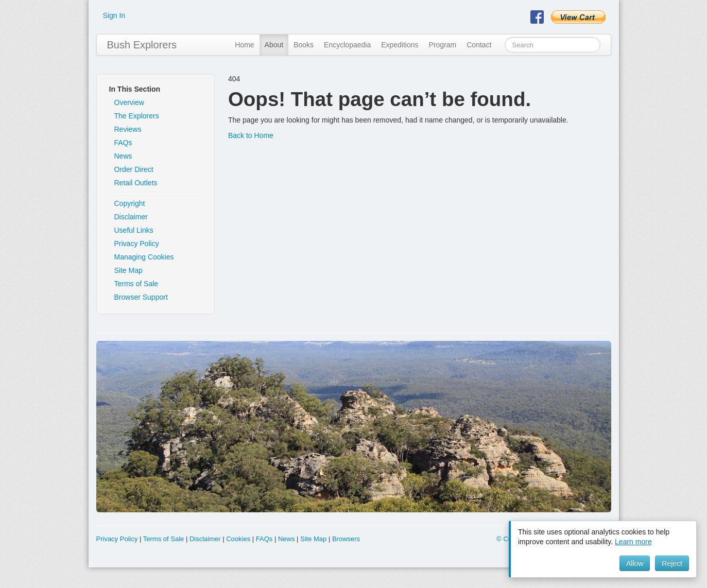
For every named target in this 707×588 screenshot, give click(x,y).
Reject (672, 563)
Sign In (114, 15)
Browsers (346, 539)
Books (304, 45)
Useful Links (134, 230)
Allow (635, 563)
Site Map (128, 270)
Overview (129, 102)
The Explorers (137, 116)
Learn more (633, 542)
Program (443, 45)
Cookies (238, 539)
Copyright (130, 203)
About (274, 45)
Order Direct (134, 169)
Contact (479, 45)
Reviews (128, 129)
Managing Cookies (144, 257)
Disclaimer (131, 217)
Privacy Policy (137, 244)
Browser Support (141, 297)
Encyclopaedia (347, 45)
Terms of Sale (136, 284)
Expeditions (400, 45)
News (123, 156)
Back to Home (251, 135)
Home (244, 45)
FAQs (123, 143)
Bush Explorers (142, 45)
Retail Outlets (136, 183)
